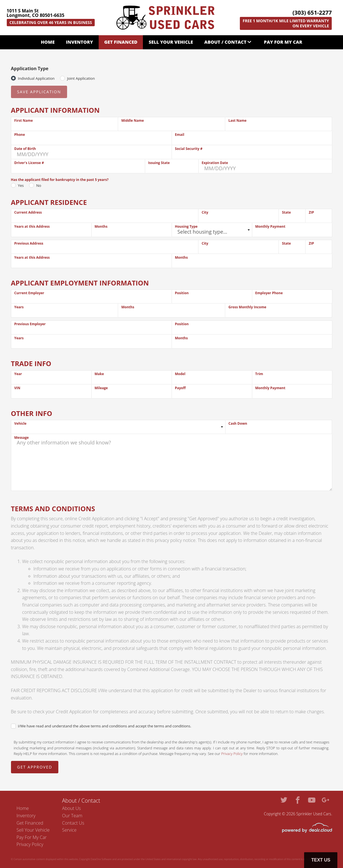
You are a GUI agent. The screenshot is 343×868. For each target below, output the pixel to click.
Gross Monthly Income (247, 307)
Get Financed (121, 42)
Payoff (180, 388)
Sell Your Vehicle (171, 42)
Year (18, 374)
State (286, 212)
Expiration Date (215, 163)
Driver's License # (29, 163)
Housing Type (186, 226)
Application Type (30, 68)
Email (180, 135)
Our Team (72, 816)
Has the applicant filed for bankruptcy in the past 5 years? (60, 180)
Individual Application (36, 78)
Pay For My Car (283, 42)
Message (22, 438)
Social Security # (189, 149)
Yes (21, 185)
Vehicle (20, 423)
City (205, 212)
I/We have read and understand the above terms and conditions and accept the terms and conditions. (105, 726)
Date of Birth (25, 149)
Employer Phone (269, 293)
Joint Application (81, 78)
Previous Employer (30, 324)
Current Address (28, 212)
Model (180, 374)
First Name (24, 120)
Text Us (321, 860)
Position (182, 293)
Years (19, 307)
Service (69, 830)
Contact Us (73, 823)
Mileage (101, 388)
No (39, 185)
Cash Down (238, 423)
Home (48, 42)
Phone (20, 135)
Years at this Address (32, 226)
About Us (71, 808)
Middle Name (132, 120)
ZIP (311, 212)
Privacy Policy (232, 754)
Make (99, 374)
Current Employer (29, 293)
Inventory (79, 42)
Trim (259, 374)
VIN (17, 388)
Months (101, 226)
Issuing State (159, 163)
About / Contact (225, 42)
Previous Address (29, 243)
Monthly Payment (270, 226)
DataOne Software (101, 859)
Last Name (237, 120)
